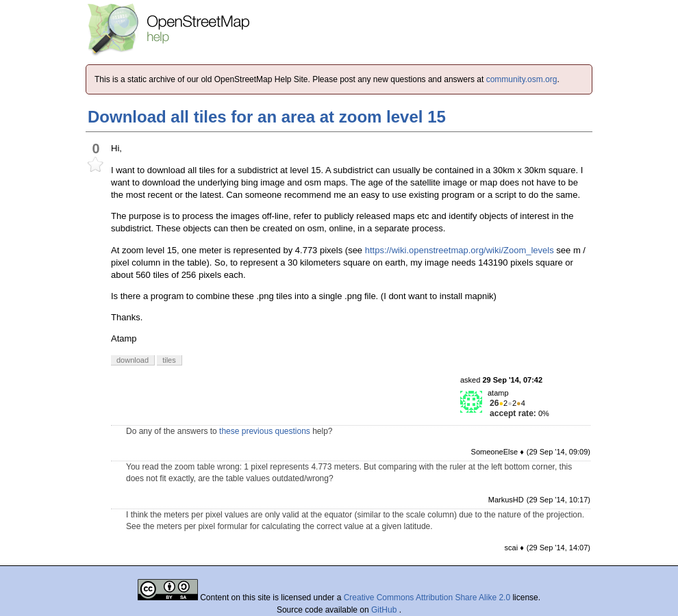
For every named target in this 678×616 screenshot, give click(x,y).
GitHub (385, 610)
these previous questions (265, 431)
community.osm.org (522, 79)
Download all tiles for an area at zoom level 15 (267, 117)
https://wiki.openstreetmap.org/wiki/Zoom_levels (460, 250)
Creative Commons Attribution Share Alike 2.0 (427, 598)
